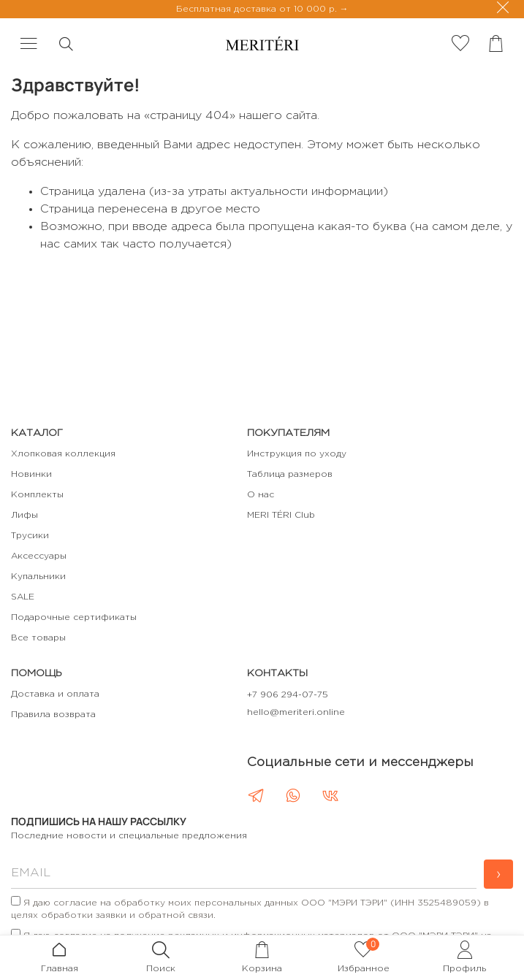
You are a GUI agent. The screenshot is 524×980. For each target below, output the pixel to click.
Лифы (24, 515)
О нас (261, 495)
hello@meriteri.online (296, 712)
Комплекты (37, 495)
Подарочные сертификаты (74, 617)
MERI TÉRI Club (281, 515)
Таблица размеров (290, 474)
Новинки (31, 474)
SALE (23, 597)
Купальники (38, 577)
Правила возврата (53, 715)
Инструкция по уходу (297, 454)
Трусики (30, 536)
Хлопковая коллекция (63, 454)
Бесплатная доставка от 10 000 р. (258, 9)
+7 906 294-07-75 (288, 695)
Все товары (38, 638)
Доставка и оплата (55, 694)
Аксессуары (39, 556)
